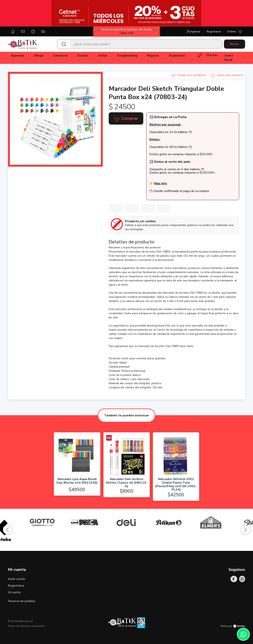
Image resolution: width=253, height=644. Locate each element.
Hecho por (233, 626)
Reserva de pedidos (22, 601)
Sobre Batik (235, 58)
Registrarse (16, 586)
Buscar (235, 44)
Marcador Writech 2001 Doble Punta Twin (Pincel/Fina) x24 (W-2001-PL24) (176, 484)
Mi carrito (14, 592)
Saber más (126, 33)
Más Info (161, 183)
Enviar (189, 75)
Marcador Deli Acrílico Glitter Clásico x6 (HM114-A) (126, 483)
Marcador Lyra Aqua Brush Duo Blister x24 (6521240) (77, 481)
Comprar (126, 119)
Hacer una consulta (227, 75)
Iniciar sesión (17, 579)
